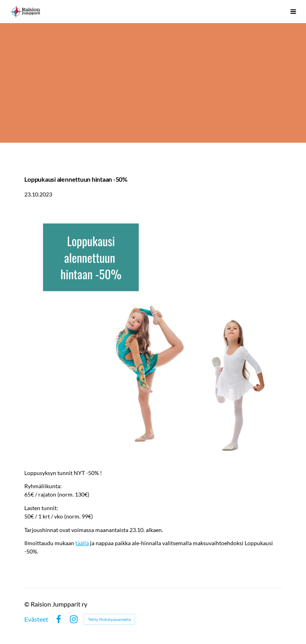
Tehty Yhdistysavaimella (109, 619)
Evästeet (36, 619)
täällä (82, 543)
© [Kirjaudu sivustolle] (27, 604)
